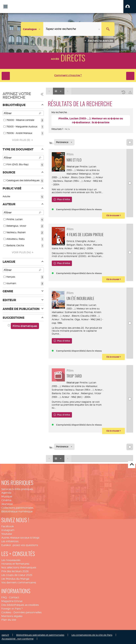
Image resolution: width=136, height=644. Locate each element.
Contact (14, 597)
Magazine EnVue (12, 601)
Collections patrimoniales (17, 508)
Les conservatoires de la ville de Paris (92, 635)
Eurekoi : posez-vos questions (20, 545)
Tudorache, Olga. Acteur (75, 319)
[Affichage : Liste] (59, 91)
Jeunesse (7, 504)
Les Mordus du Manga (15, 579)
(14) (23, 252)
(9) (23, 140)
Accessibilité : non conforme (18, 639)
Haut (132, 465)
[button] (130, 7)
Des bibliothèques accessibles (20, 605)
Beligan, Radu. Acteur (79, 245)
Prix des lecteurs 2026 (15, 571)
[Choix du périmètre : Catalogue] (32, 29)
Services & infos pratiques (17, 489)
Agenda (6, 493)
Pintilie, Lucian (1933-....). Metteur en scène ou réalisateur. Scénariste (76, 309)
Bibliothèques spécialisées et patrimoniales (40, 635)
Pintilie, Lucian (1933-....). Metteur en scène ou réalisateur (83, 170)
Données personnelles (28, 612)
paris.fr (5, 635)
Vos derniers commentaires (19, 583)
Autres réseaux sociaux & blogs (20, 538)
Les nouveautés (11, 560)
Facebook (8, 526)
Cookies (6, 612)
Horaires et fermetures (15, 564)
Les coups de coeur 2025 (17, 575)
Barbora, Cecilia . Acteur (65, 393)
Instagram (8, 530)
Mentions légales (12, 616)
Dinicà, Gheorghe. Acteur (81, 241)
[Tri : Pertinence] (64, 142)
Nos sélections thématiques (19, 568)
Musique (7, 496)
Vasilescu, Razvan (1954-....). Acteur (72, 181)
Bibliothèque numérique (17, 511)
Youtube (7, 534)
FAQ (4, 597)
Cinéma (6, 500)
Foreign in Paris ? (12, 609)
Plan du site (9, 620)
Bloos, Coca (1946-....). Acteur (87, 177)
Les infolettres (10, 541)
